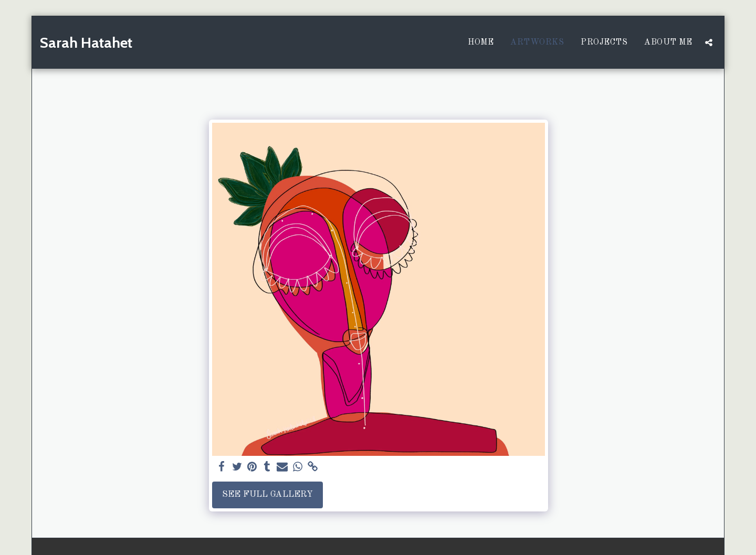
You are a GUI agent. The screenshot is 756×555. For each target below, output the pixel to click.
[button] (709, 42)
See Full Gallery (267, 494)
